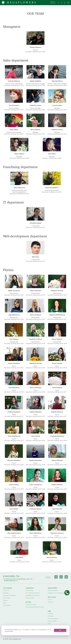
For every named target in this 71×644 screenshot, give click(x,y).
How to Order (52, 621)
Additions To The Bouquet (56, 593)
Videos (5, 600)
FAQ (49, 624)
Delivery (51, 614)
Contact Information (10, 595)
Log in (50, 600)
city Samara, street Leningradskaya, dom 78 (18, 579)
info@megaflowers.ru (11, 581)
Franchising (29, 590)
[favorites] (62, 3)
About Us (6, 590)
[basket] (64, 3)
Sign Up (50, 602)
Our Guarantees (53, 619)
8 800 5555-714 (11, 576)
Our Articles (7, 605)
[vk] (56, 577)
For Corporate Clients (33, 593)
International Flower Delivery (35, 607)
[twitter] (66, 577)
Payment (51, 616)
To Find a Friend (31, 604)
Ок (60, 630)
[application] (48, 577)
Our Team (6, 598)
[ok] (61, 577)
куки (20, 630)
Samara (53, 2)
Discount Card (53, 590)
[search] (58, 3)
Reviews (6, 593)
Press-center (30, 598)
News (5, 603)
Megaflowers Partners (33, 595)
